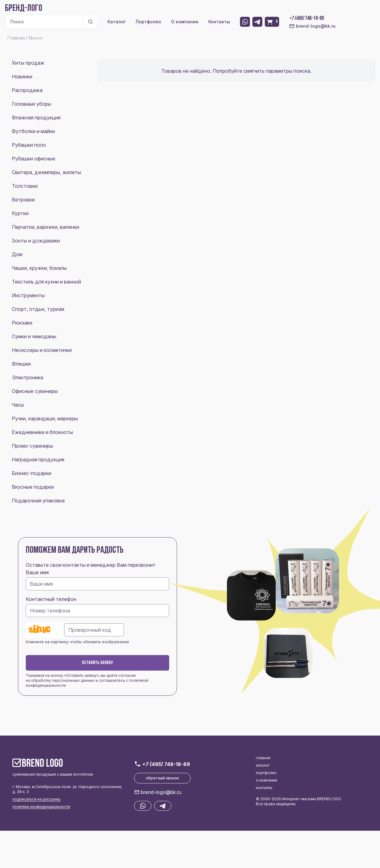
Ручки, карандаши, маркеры (45, 418)
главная (263, 758)
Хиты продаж (28, 63)
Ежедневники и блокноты (42, 432)
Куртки (20, 213)
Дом (17, 254)
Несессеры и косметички (42, 350)
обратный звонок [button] (162, 778)
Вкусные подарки (33, 487)
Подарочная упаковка (38, 501)
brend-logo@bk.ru (312, 26)
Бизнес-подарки (32, 473)
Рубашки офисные (34, 159)
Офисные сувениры (35, 391)
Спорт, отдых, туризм (38, 309)
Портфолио (148, 22)
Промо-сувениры (32, 446)
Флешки (21, 364)
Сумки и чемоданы (34, 336)
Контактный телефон (51, 599)
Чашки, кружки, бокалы (39, 268)
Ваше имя (37, 572)
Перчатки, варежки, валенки (45, 227)
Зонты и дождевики (36, 241)
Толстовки (25, 186)
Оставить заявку (97, 663)
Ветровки (23, 200)
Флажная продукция (36, 118)
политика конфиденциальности (41, 807)
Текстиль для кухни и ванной (46, 282)
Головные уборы (32, 104)
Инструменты (28, 295)
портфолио (266, 773)
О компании (185, 22)
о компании (267, 780)
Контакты (219, 22)
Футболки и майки (33, 131)
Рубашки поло (29, 145)
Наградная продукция (38, 459)
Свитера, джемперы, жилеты (46, 172)
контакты (264, 788)
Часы (18, 405)
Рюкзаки (22, 323)
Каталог (117, 22)
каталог (263, 765)
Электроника (27, 377)
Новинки (22, 76)
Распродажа (27, 90)
